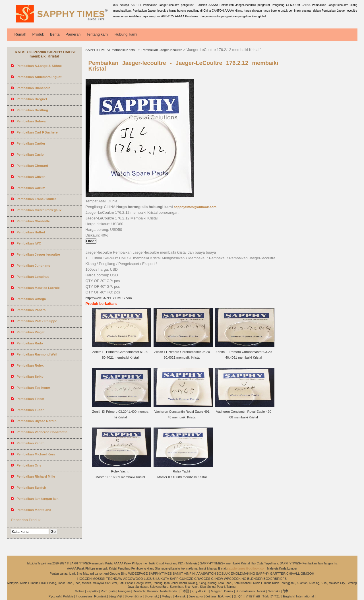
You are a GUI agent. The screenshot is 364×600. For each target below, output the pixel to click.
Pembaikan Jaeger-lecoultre (162, 50)
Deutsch (139, 591)
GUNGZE (186, 579)
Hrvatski (181, 596)
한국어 (239, 596)
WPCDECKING (235, 579)
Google (115, 574)
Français (124, 591)
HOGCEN (84, 579)
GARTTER (278, 574)
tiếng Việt (116, 596)
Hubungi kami (126, 34)
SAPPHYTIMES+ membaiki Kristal (111, 50)
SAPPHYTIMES (160, 574)
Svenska (274, 591)
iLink (72, 574)
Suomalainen (245, 591)
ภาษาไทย (253, 596)
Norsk (261, 591)
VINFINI (190, 574)
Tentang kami (97, 34)
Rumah (20, 34)
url (92, 574)
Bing (124, 574)
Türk (266, 596)
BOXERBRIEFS (275, 579)
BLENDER (255, 579)
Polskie (68, 596)
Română (100, 596)
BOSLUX (223, 574)
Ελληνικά (225, 596)
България (196, 596)
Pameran (73, 34)
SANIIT (178, 574)
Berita (55, 34)
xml (106, 574)
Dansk (229, 591)
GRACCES (202, 579)
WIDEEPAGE (138, 574)
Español (92, 591)
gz (96, 574)
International (305, 596)
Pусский (55, 596)
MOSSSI (99, 579)
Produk (38, 34)
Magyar (216, 591)
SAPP (174, 579)
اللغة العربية (200, 591)
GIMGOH (307, 574)
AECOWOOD (133, 579)
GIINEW (217, 579)
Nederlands (168, 591)
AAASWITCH (206, 574)
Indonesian (84, 596)
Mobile (79, 591)
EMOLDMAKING (243, 574)
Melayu (167, 596)
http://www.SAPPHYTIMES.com (109, 298)
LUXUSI (150, 579)
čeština (210, 596)
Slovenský (152, 596)
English (288, 596)
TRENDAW (114, 579)
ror (101, 574)
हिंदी (285, 591)
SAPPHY (263, 574)
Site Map (83, 574)
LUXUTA (163, 579)
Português (108, 591)
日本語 (184, 591)
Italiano (152, 591)
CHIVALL (293, 574)
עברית (276, 596)
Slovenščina (133, 596)
